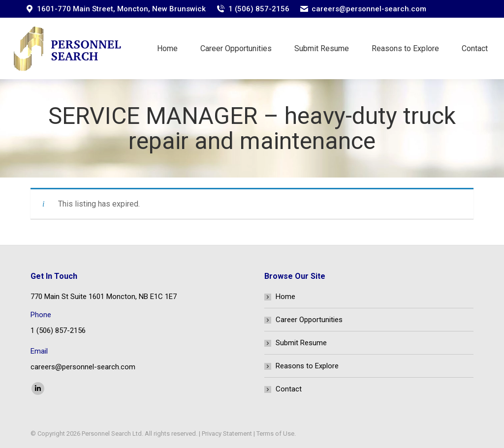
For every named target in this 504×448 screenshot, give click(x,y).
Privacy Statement (227, 433)
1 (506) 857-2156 (259, 9)
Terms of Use (275, 433)
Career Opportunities (309, 320)
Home (285, 297)
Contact (289, 389)
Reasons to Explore (307, 366)
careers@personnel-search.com (369, 9)
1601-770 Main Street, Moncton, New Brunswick (121, 9)
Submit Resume (301, 343)
